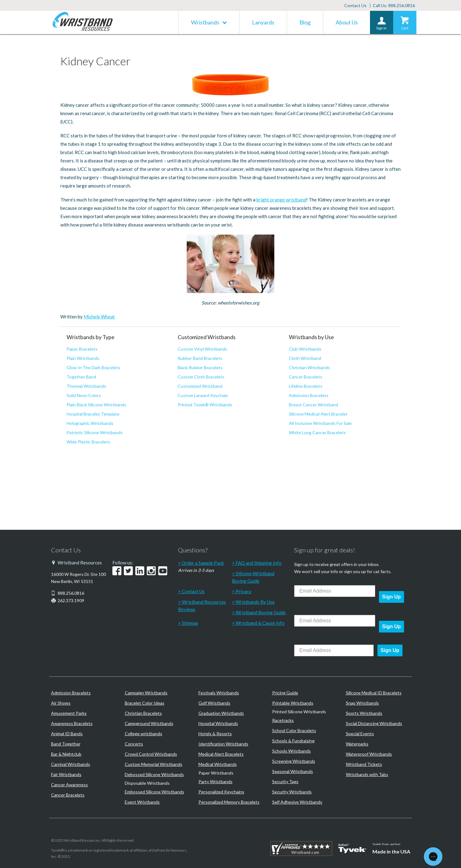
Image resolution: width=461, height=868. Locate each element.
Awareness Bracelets (72, 723)
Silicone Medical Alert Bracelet (318, 414)
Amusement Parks (69, 713)
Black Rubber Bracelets (200, 367)
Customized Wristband (200, 386)
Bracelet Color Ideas (145, 703)
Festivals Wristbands (219, 693)
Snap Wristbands (362, 703)
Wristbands (205, 22)
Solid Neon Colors (84, 395)
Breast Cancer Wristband (313, 405)
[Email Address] (335, 591)
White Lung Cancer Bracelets (317, 432)
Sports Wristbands (364, 713)
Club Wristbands (305, 349)
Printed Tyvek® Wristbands (205, 405)
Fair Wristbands (66, 774)
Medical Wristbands (218, 764)
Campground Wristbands (149, 723)
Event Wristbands (142, 802)
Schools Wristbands (291, 751)
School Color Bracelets (294, 730)
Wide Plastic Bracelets (88, 442)
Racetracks (283, 720)
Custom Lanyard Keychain (203, 395)
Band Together (66, 744)
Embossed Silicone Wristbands (154, 792)
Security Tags (285, 782)
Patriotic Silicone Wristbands (95, 432)
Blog (305, 22)
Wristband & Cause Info (260, 623)
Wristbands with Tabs (367, 774)
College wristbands (144, 734)
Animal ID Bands (67, 734)
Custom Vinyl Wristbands (202, 349)
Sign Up (391, 597)
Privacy (244, 591)
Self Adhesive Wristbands (297, 802)
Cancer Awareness (70, 785)
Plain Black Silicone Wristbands (96, 405)
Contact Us (355, 5)
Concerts (134, 744)
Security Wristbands (292, 792)
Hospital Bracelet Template (93, 414)
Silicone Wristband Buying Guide (253, 577)
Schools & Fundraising (293, 741)
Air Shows (61, 703)
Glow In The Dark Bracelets (93, 367)
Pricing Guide (285, 693)
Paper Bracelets (82, 349)
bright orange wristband (281, 200)
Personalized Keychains (221, 792)
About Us (347, 22)
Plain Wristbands (83, 358)
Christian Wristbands (309, 367)
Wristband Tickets (364, 764)
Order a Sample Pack (203, 563)
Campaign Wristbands (146, 693)
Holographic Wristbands (90, 423)
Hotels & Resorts (215, 734)
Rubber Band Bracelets (200, 358)
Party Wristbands (215, 782)
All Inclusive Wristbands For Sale (320, 423)
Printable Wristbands (293, 703)
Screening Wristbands (294, 761)
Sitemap (190, 623)
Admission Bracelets (309, 395)
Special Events (360, 734)
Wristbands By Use (255, 602)
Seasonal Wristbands (293, 771)
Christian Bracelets (143, 713)
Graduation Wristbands (221, 713)
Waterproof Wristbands (369, 754)
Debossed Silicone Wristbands (154, 774)
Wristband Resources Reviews (202, 606)
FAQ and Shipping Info (259, 563)
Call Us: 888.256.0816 (394, 5)
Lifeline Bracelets (306, 386)
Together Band (81, 377)
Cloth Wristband (305, 358)
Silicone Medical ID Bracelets (374, 693)
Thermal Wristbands (86, 386)
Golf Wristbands (214, 703)
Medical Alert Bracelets (221, 754)
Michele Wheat (99, 317)
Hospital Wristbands (218, 723)
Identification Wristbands (223, 744)
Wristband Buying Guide (261, 612)
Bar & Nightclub (66, 754)
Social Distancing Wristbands (374, 723)
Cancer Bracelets (306, 377)
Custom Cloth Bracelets (201, 377)
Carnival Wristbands (71, 764)
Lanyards (263, 22)
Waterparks (357, 744)
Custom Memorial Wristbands (154, 764)
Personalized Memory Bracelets (229, 802)
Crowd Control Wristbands (151, 754)
